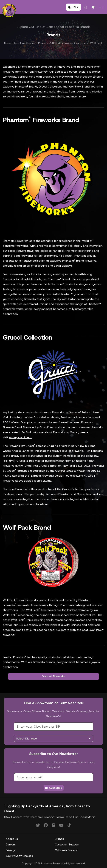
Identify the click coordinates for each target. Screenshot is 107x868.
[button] (73, 7)
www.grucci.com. (20, 437)
